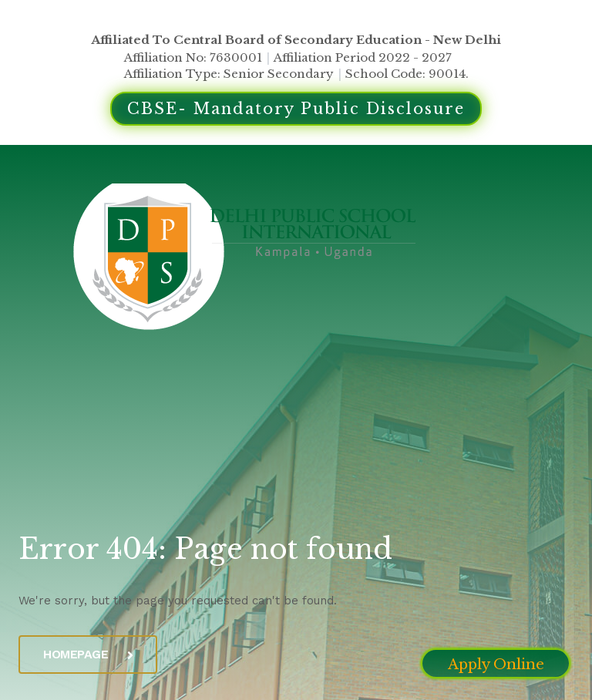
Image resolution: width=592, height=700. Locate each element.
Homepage (88, 654)
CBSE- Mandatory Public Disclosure (296, 109)
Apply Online (496, 665)
